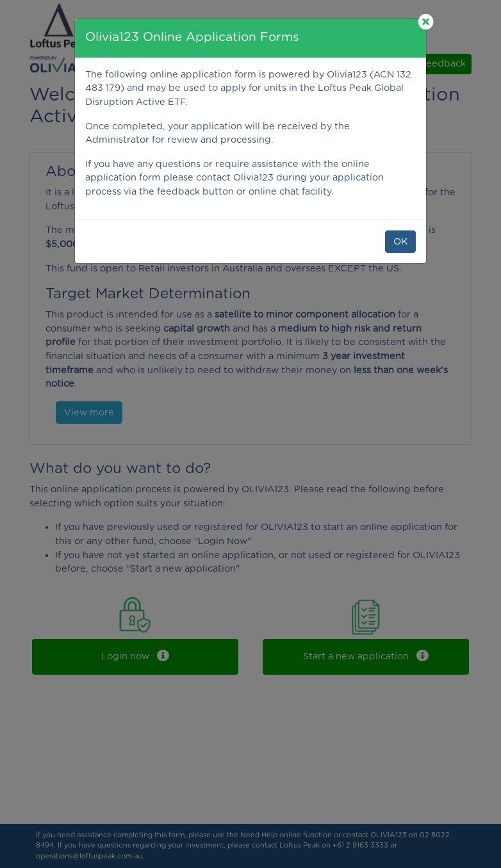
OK (400, 242)
